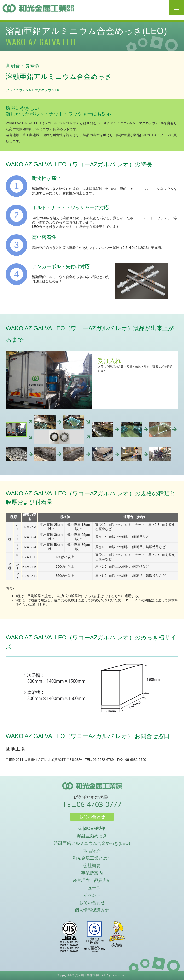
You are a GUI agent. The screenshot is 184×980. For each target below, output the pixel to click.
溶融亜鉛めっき (92, 836)
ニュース (92, 888)
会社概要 (92, 866)
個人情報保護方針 (92, 910)
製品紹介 (92, 851)
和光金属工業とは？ (92, 858)
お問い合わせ (92, 817)
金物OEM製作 (92, 829)
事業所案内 (92, 873)
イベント (92, 895)
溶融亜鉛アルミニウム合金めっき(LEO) (92, 843)
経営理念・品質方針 (92, 880)
